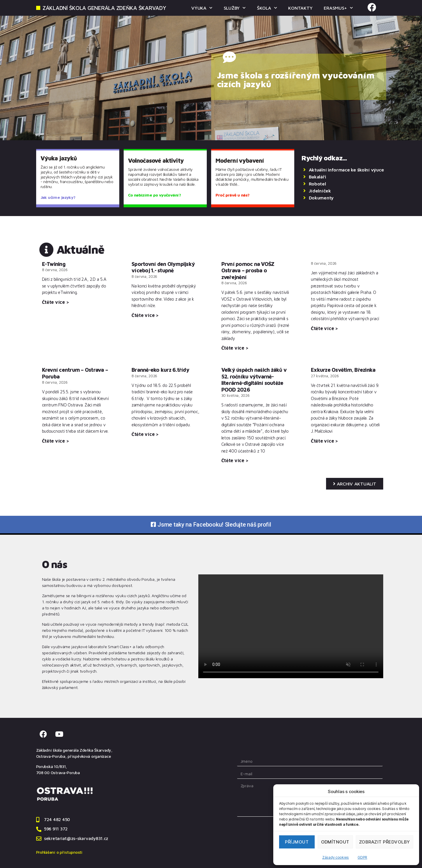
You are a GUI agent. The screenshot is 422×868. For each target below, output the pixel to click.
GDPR (362, 857)
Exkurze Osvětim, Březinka (343, 370)
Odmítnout (335, 842)
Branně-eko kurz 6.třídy (160, 370)
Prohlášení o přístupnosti (59, 852)
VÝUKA (201, 8)
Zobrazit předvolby (385, 842)
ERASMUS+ (338, 8)
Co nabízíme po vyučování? (154, 195)
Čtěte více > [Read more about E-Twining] (56, 302)
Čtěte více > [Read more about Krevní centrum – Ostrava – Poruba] (56, 441)
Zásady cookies (336, 857)
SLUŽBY (234, 8)
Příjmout (297, 842)
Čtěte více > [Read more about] (324, 328)
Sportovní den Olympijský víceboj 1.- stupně (163, 267)
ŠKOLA (266, 8)
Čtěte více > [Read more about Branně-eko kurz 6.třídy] (145, 434)
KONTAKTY (300, 8)
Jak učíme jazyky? (58, 197)
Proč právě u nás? (233, 195)
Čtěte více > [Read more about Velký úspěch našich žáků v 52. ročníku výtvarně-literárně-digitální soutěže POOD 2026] (235, 460)
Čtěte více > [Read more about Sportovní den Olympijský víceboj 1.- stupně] (145, 315)
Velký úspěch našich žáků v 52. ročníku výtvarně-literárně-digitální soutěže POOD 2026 (254, 380)
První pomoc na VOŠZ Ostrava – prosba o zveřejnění (248, 271)
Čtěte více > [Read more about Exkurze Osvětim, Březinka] (324, 441)
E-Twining (54, 264)
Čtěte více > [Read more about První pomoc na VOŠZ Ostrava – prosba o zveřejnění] (235, 348)
